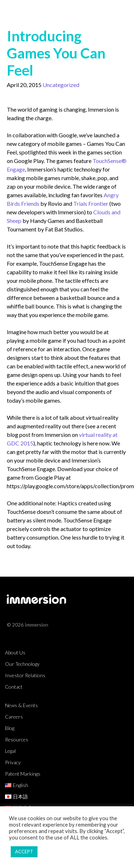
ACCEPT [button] (24, 852)
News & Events (21, 705)
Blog (10, 728)
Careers (14, 717)
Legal (10, 751)
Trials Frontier (91, 203)
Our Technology (22, 664)
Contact (14, 687)
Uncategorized (61, 85)
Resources (17, 739)
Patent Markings (23, 774)
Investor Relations (25, 675)
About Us (15, 652)
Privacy (13, 762)
